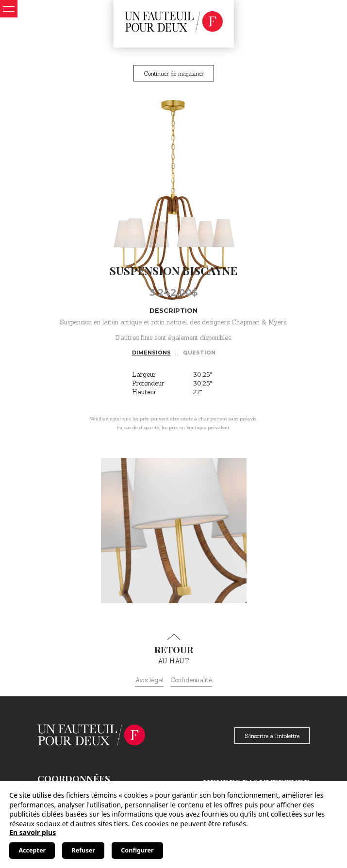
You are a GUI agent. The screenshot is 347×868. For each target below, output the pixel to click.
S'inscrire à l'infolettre (272, 736)
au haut (173, 649)
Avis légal (149, 680)
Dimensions (151, 353)
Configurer (137, 850)
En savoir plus (33, 832)
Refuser (83, 850)
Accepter (32, 850)
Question (199, 353)
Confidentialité (191, 680)
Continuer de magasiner (174, 73)
